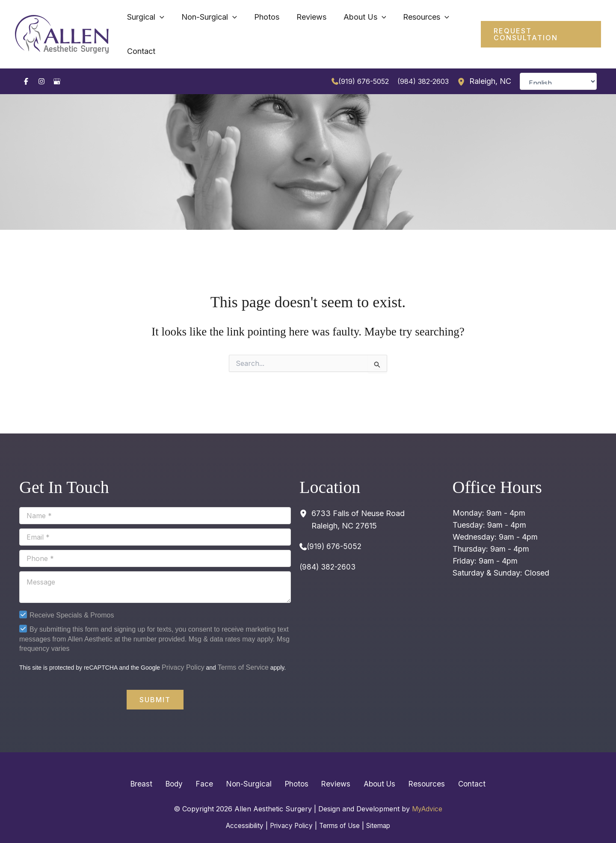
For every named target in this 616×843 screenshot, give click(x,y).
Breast (158, 770)
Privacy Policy (183, 654)
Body (187, 770)
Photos (296, 770)
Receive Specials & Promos (72, 601)
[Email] (155, 523)
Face (213, 770)
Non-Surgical (253, 770)
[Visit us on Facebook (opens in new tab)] (26, 68)
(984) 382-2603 (423, 68)
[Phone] (155, 545)
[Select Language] (558, 68)
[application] (197, 27)
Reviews (332, 770)
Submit (155, 686)
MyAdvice (427, 795)
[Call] (360, 68)
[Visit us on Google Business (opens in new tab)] (57, 68)
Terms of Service (243, 654)
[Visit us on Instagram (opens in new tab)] (41, 68)
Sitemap (383, 811)
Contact (455, 770)
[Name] (155, 502)
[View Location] (463, 67)
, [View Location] (490, 68)
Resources (414, 770)
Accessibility (240, 811)
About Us (371, 770)
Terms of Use (341, 811)
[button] (536, 27)
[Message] (155, 573)
